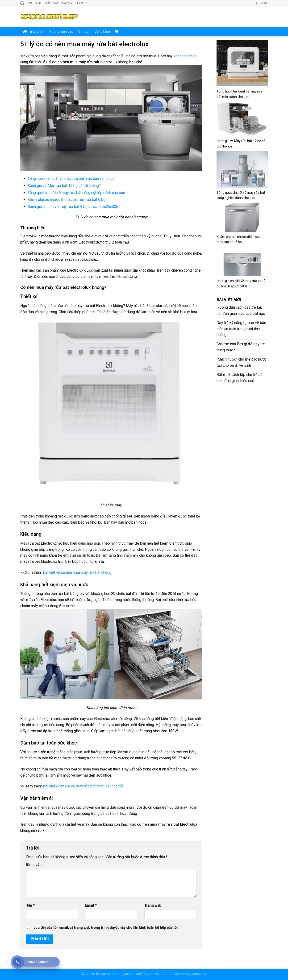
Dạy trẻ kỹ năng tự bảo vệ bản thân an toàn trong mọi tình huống (241, 329)
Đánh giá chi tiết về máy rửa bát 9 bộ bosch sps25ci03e (73, 207)
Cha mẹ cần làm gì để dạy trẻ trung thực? (241, 347)
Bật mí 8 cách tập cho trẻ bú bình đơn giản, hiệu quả (240, 378)
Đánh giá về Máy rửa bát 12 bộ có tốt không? (64, 186)
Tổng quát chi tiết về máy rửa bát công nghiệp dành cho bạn (76, 193)
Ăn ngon (84, 32)
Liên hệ (82, 3)
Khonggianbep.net (127, 974)
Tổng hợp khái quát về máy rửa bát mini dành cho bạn (71, 179)
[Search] (22, 3)
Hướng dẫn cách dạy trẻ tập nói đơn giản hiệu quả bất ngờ (241, 310)
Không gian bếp (61, 32)
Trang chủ (34, 32)
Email (91, 906)
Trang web (153, 906)
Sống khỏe (103, 32)
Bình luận (34, 865)
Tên (30, 906)
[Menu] (117, 32)
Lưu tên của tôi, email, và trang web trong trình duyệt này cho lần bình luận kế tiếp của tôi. (106, 928)
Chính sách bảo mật (59, 3)
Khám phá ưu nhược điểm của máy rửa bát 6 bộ (67, 200)
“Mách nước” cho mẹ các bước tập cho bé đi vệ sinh (242, 362)
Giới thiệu (34, 3)
